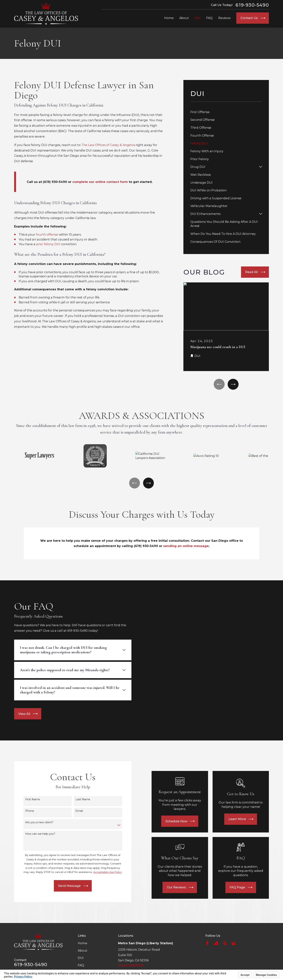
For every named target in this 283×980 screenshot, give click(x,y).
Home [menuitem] (169, 18)
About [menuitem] (184, 18)
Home (82, 943)
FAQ (81, 965)
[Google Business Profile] (233, 943)
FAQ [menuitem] (209, 18)
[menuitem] (226, 112)
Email (74, 811)
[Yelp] (225, 943)
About (83, 950)
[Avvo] (216, 943)
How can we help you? (35, 834)
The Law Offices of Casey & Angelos (108, 145)
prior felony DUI (49, 244)
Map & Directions (131, 965)
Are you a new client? (34, 822)
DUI (81, 958)
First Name (27, 799)
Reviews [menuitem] (224, 18)
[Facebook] (207, 943)
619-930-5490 (252, 5)
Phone (25, 811)
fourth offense (47, 234)
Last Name (78, 799)
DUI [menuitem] (197, 18)
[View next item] (233, 384)
